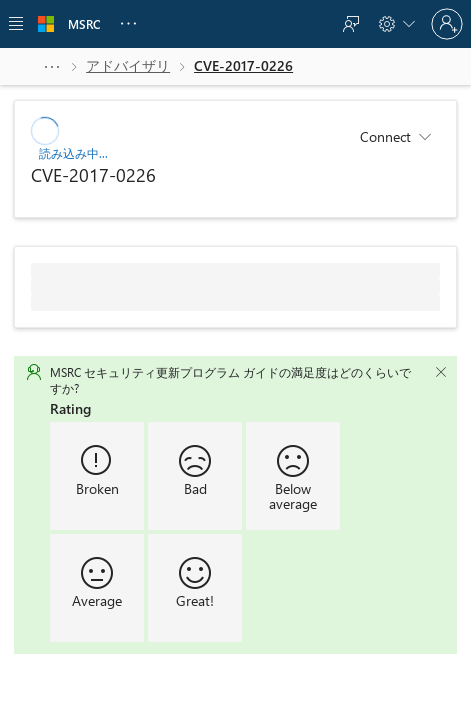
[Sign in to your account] (447, 24)
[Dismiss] (441, 371)
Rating (70, 407)
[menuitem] (351, 24)
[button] (52, 66)
